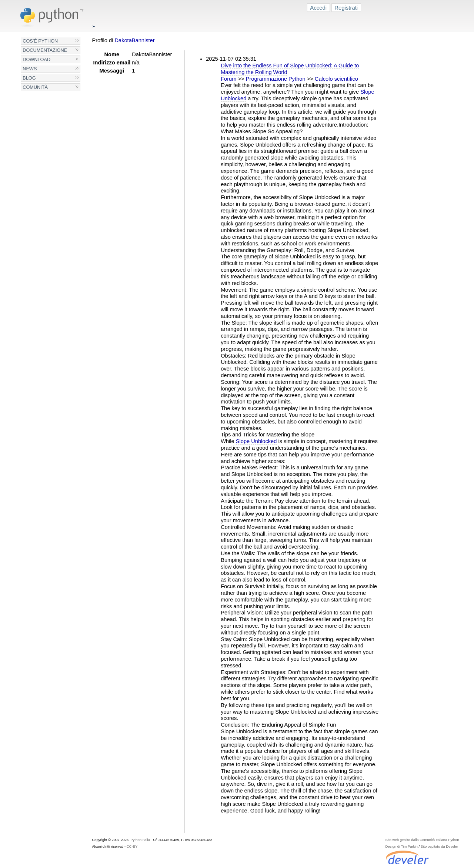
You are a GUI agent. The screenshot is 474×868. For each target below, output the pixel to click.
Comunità (35, 87)
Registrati (346, 8)
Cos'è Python (40, 41)
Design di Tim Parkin (401, 846)
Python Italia (140, 840)
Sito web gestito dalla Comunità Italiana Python (422, 840)
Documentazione (45, 50)
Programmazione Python (276, 79)
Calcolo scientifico (336, 79)
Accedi (318, 8)
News (30, 69)
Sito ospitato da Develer (439, 846)
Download (36, 59)
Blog (29, 78)
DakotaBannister (134, 40)
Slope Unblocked (256, 441)
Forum (228, 79)
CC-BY (132, 846)
